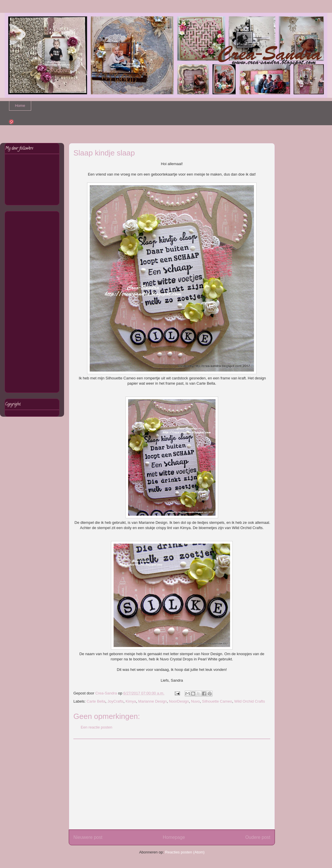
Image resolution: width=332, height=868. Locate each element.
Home (20, 106)
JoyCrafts (115, 701)
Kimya (131, 701)
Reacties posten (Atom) (185, 852)
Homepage (174, 837)
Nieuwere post (88, 837)
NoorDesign (179, 701)
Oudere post (258, 837)
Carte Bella (96, 701)
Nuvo (195, 701)
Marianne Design (153, 701)
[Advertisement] (172, 784)
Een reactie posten (96, 727)
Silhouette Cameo (217, 701)
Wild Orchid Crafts (249, 701)
